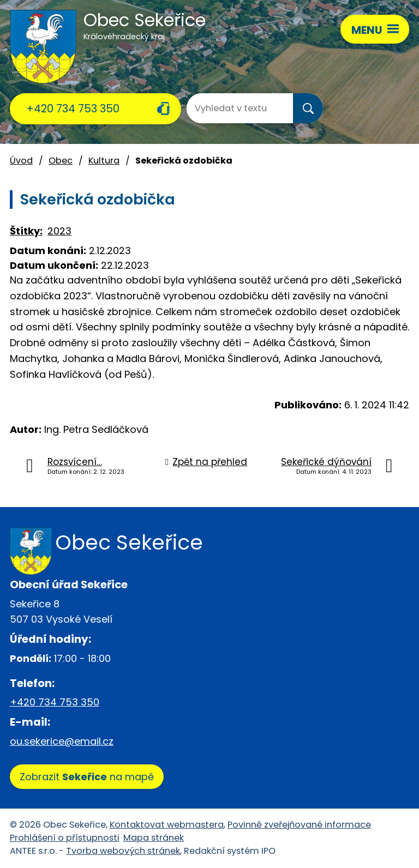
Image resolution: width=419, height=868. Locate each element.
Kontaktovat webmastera (167, 825)
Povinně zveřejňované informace (299, 825)
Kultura (104, 161)
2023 (59, 231)
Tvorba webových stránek (123, 851)
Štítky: (26, 231)
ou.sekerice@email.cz (62, 741)
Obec (61, 161)
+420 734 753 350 (73, 108)
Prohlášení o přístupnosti (65, 838)
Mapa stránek (154, 838)
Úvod (21, 161)
